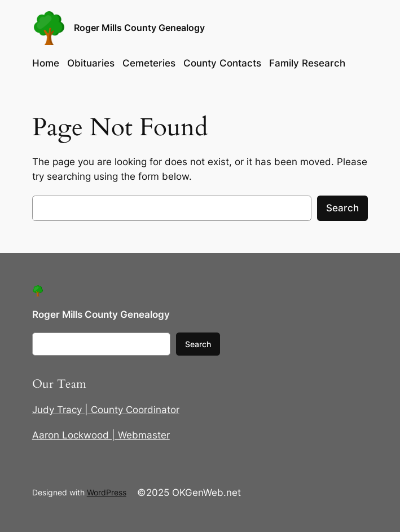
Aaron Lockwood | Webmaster (101, 435)
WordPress (107, 492)
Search (342, 208)
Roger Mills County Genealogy (139, 28)
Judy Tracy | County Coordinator (106, 410)
